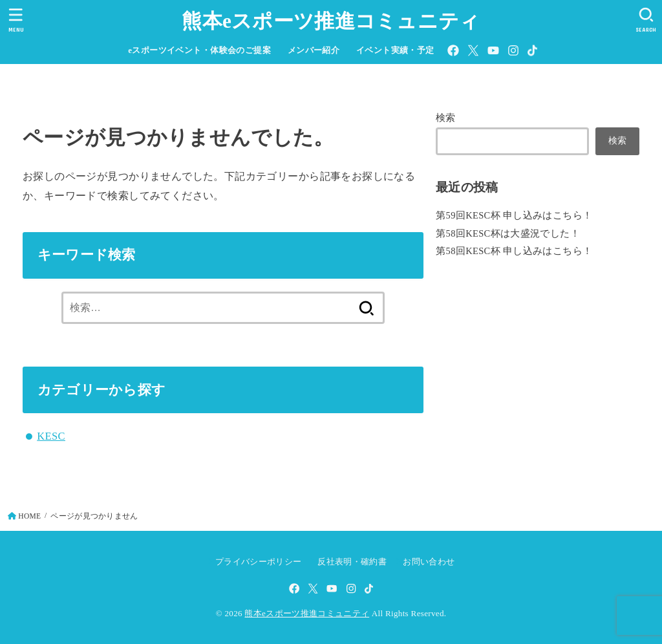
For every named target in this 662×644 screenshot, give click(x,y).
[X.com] (473, 50)
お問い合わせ (429, 562)
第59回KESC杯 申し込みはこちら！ (514, 215)
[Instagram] (513, 50)
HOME (29, 516)
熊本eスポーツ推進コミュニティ (331, 21)
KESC (51, 436)
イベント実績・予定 (395, 50)
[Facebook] (453, 50)
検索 (446, 118)
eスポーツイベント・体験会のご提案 (199, 50)
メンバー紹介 (314, 50)
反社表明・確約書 (352, 562)
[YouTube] (493, 50)
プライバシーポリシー (258, 562)
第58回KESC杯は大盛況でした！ (508, 233)
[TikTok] (532, 50)
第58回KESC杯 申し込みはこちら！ (514, 251)
